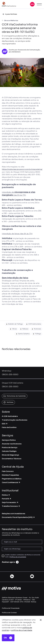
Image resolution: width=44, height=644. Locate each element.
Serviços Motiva (9, 440)
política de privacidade (22, 630)
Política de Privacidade (11, 608)
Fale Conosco (8, 471)
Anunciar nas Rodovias (12, 444)
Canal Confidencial (11, 482)
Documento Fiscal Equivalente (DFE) (18, 517)
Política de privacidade (18, 557)
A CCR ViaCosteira (10, 416)
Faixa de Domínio (9, 427)
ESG (5, 424)
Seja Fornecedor (10, 502)
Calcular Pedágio (9, 451)
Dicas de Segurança (10, 455)
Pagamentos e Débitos (12, 479)
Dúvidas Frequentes (10, 475)
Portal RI (7, 499)
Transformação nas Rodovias (15, 420)
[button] (32, 4)
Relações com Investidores (13, 514)
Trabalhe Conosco (11, 506)
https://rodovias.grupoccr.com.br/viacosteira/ (22, 169)
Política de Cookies (9, 613)
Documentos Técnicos (12, 459)
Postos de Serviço (10, 447)
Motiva (6, 495)
